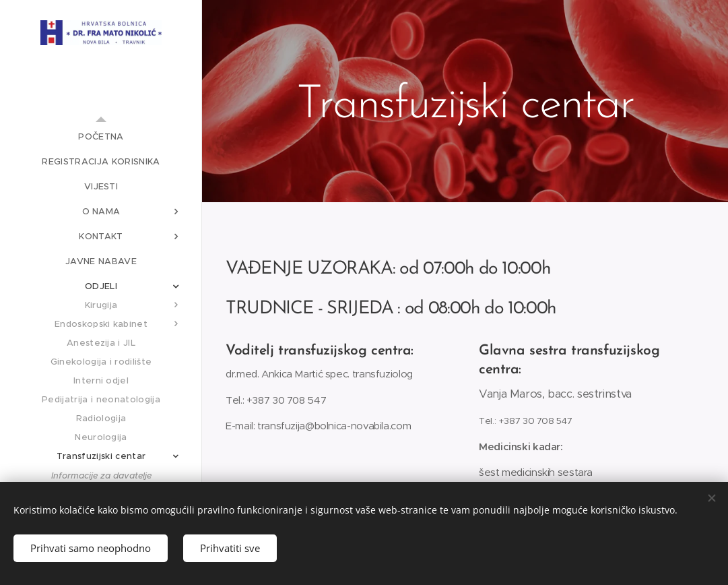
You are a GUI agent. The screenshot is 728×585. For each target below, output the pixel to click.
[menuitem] (101, 136)
